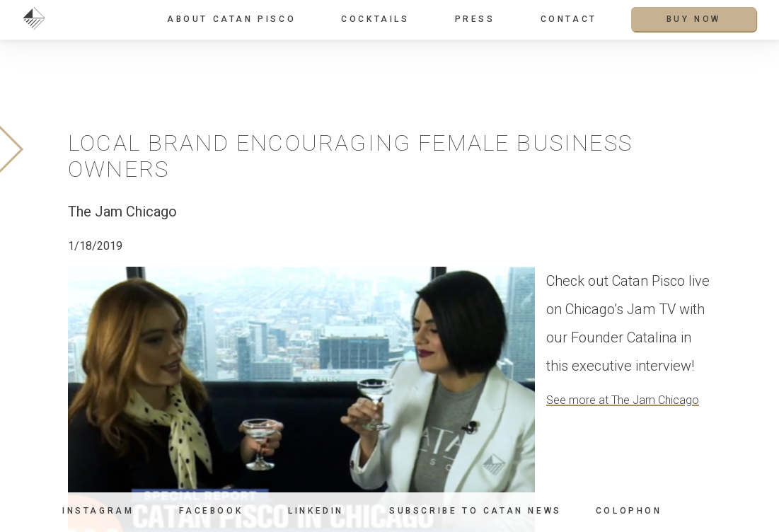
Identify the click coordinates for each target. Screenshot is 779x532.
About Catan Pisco (231, 19)
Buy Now (694, 19)
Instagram (98, 511)
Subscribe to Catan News (475, 511)
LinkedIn (316, 511)
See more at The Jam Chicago (623, 400)
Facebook (211, 511)
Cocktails (375, 19)
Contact (569, 19)
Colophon (629, 511)
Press (475, 19)
